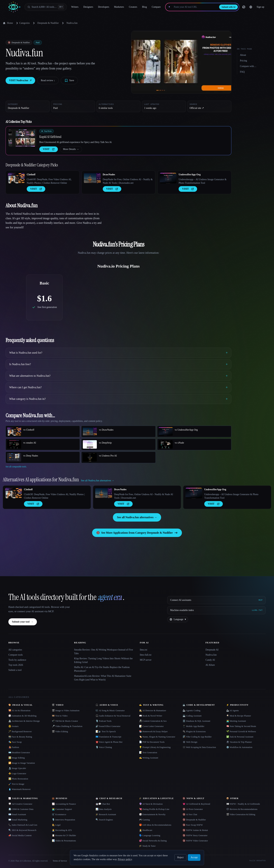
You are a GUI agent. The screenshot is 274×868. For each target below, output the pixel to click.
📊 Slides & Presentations (64, 841)
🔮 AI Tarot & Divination (151, 804)
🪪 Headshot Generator (19, 752)
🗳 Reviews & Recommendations (242, 809)
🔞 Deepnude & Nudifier (194, 820)
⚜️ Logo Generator (17, 773)
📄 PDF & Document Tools (152, 742)
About (243, 55)
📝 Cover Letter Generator (151, 726)
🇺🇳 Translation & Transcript (108, 737)
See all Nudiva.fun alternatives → (137, 517)
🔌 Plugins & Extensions (194, 731)
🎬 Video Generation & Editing (241, 814)
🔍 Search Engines (104, 820)
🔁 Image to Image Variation (22, 763)
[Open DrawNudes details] (92, 178)
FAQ (242, 72)
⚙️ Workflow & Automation (239, 747)
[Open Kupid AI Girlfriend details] (23, 138)
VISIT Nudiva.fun (20, 80)
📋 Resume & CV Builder (64, 835)
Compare (156, 7)
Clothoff (31, 175)
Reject (181, 857)
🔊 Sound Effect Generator (108, 726)
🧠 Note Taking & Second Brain (241, 726)
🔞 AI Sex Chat (190, 814)
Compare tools (16, 655)
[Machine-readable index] (216, 610)
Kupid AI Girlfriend (50, 137)
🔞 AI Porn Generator (193, 809)
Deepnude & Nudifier (48, 23)
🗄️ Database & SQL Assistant (196, 721)
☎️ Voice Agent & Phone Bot (109, 742)
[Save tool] (69, 80)
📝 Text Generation (148, 752)
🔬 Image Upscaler (17, 768)
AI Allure (210, 665)
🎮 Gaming (144, 820)
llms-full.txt (146, 655)
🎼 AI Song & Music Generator (110, 710)
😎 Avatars (13, 726)
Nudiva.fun (211, 655)
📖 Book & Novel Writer (151, 716)
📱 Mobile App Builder (193, 726)
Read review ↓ (48, 80)
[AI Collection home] (14, 7)
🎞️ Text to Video (60, 716)
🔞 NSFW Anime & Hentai (195, 830)
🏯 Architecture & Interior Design (24, 721)
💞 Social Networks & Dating (153, 841)
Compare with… (248, 66)
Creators (133, 7)
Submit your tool (23, 622)
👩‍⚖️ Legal (56, 825)
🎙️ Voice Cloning (104, 747)
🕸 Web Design (190, 742)
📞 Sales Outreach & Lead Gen (23, 825)
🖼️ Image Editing (17, 758)
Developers (104, 7)
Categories (22, 23)
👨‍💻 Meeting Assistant (236, 721)
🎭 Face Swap (15, 742)
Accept (194, 857)
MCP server (146, 660)
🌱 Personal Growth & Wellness (241, 731)
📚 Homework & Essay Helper (153, 731)
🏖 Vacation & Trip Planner (239, 742)
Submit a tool (15, 670)
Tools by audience (17, 660)
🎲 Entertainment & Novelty (152, 814)
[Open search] (46, 7)
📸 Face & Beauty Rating (20, 737)
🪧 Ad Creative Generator (20, 804)
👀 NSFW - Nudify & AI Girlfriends (243, 804)
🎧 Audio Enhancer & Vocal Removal (113, 716)
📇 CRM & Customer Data (21, 809)
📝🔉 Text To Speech (106, 731)
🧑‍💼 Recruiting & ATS (62, 830)
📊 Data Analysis (104, 809)
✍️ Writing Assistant (149, 758)
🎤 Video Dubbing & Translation (67, 726)
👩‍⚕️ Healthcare (146, 830)
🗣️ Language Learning (150, 835)
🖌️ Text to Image (16, 784)
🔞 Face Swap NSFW (193, 825)
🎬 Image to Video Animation (66, 710)
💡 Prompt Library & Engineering (155, 747)
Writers (75, 7)
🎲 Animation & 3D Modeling (22, 716)
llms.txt (143, 650)
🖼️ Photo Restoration (18, 779)
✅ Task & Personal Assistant (240, 737)
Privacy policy (125, 859)
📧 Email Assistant (17, 814)
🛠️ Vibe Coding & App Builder (197, 737)
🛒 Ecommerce (59, 814)
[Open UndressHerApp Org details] (168, 178)
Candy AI (210, 660)
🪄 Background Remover (20, 731)
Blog (144, 7)
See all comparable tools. (16, 467)
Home (8, 23)
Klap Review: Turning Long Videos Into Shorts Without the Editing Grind (103, 660)
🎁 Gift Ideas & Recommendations (155, 825)
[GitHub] (244, 7)
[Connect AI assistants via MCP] (216, 600)
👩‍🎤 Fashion (14, 747)
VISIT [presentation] (49, 149)
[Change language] (251, 7)
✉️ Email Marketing (18, 820)
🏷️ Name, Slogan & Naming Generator (157, 737)
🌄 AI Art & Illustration (19, 710)
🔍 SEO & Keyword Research (22, 830)
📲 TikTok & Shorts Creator (65, 721)
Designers (88, 7)
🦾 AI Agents (233, 710)
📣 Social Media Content (20, 835)
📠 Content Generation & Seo (153, 721)
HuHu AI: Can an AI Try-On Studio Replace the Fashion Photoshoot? (102, 669)
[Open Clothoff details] (16, 178)
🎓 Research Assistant (106, 814)
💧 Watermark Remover (19, 789)
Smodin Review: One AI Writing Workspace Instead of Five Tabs (104, 652)
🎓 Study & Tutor (147, 846)
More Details (71, 149)
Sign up (260, 7)
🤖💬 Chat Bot (103, 804)
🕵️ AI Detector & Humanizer (153, 710)
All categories (15, 650)
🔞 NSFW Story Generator (195, 835)
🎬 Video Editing (60, 731)
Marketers (119, 7)
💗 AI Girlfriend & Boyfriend (196, 804)
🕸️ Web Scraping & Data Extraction (199, 747)
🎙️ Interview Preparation (63, 820)
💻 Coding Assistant (192, 716)
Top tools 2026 (16, 665)
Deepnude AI (212, 650)
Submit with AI (228, 7)
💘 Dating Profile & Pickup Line (154, 809)
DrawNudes (109, 175)
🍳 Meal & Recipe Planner (239, 716)
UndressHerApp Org (190, 175)
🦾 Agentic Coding (191, 710)
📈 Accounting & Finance (64, 804)
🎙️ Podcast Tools (104, 721)
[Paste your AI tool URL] (195, 7)
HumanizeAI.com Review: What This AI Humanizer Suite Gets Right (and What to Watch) (103, 678)
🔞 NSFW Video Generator (195, 841)
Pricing (243, 61)
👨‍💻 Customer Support (62, 809)
